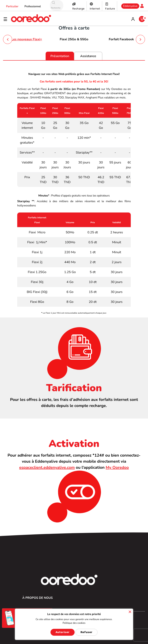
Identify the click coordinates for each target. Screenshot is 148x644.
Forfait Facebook (121, 39)
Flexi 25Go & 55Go (74, 39)
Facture (110, 9)
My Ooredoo (117, 467)
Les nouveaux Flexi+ (27, 39)
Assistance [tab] (88, 56)
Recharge (78, 9)
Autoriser (63, 632)
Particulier (12, 6)
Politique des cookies (74, 623)
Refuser (86, 632)
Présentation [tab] (60, 56)
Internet (95, 9)
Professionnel (33, 6)
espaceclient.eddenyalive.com (47, 467)
